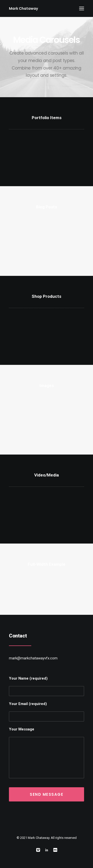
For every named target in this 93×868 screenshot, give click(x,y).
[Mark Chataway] (23, 8)
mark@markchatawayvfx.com (33, 658)
